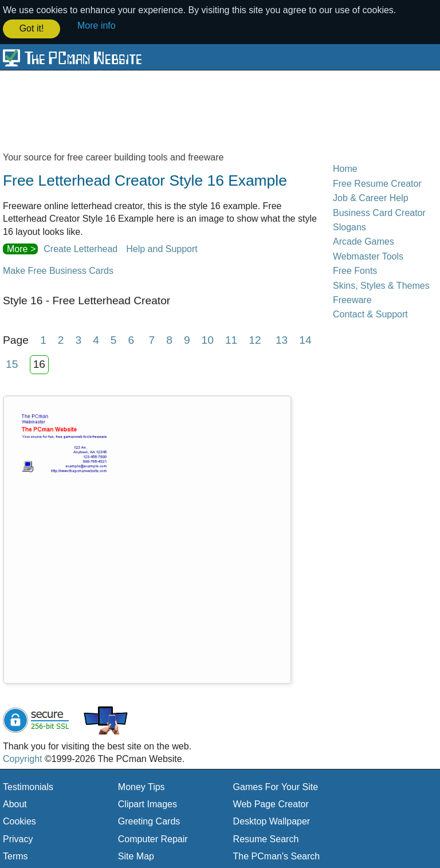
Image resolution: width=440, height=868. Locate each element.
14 (305, 339)
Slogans (349, 226)
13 (282, 339)
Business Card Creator (379, 212)
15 (12, 364)
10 (208, 339)
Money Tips (142, 786)
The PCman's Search (277, 856)
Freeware (352, 299)
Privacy (18, 838)
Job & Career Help (371, 197)
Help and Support (162, 248)
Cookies (19, 821)
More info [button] (97, 25)
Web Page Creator (271, 803)
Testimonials (28, 786)
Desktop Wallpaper (272, 821)
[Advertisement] (220, 110)
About (15, 803)
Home (345, 168)
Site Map (136, 856)
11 (231, 339)
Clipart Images (148, 803)
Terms (15, 856)
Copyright (22, 758)
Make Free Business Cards (58, 270)
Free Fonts (355, 270)
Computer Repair (153, 838)
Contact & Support (370, 314)
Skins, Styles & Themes (381, 284)
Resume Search (266, 838)
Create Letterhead (80, 248)
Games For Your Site (276, 786)
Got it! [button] (32, 28)
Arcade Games (364, 241)
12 (255, 339)
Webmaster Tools (368, 255)
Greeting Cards (149, 821)
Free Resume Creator (377, 182)
